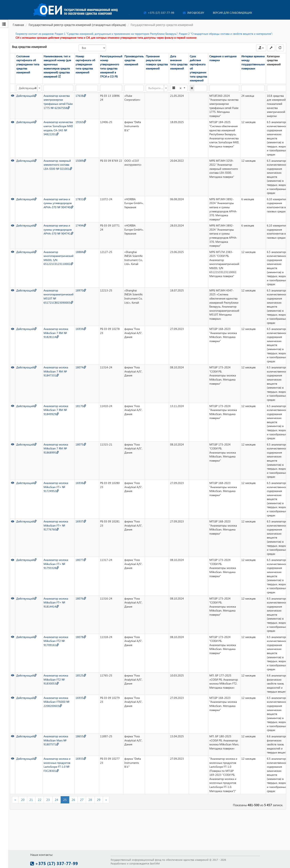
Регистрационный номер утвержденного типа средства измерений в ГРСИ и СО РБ (111, 66)
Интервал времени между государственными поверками (253, 62)
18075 (81, 444)
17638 (81, 96)
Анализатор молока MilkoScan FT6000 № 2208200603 (57, 702)
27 (82, 800)
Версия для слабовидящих (232, 13)
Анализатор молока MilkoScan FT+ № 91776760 (56, 525)
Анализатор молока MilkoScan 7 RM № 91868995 (56, 448)
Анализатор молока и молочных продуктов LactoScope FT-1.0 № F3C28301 (57, 765)
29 (99, 800)
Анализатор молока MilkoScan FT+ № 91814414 (56, 602)
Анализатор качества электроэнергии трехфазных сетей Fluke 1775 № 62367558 (58, 102)
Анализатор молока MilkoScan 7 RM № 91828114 (56, 333)
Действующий (26, 96)
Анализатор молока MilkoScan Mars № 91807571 (56, 740)
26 (73, 800)
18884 (81, 252)
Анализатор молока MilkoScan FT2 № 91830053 (56, 679)
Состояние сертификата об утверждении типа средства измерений (28, 64)
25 (65, 800)
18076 (81, 598)
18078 (81, 637)
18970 (81, 290)
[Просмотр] (13, 96)
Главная (18, 25)
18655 (81, 736)
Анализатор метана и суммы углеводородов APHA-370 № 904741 (58, 229)
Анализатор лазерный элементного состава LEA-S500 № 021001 (58, 165)
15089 (81, 161)
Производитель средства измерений (134, 60)
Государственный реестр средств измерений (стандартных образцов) (77, 25)
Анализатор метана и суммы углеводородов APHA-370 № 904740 (58, 203)
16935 (81, 698)
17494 (81, 225)
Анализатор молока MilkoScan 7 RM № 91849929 (56, 410)
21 (31, 800)
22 (40, 800)
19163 (81, 122)
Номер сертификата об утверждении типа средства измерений (85, 64)
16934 (81, 329)
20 (23, 800)
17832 (81, 199)
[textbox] (156, 88)
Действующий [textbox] (28, 88)
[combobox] (29, 88)
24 (57, 800)
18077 (81, 560)
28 (90, 800)
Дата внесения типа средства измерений (179, 62)
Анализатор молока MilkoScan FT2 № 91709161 (56, 641)
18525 (81, 675)
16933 (81, 759)
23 (48, 800)
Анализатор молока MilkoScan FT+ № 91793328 (56, 564)
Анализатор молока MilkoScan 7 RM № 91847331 (56, 371)
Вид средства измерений (29, 47)
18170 (81, 406)
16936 (81, 483)
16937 (81, 521)
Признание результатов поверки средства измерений (157, 62)
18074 (81, 367)
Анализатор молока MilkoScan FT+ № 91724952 (56, 487)
